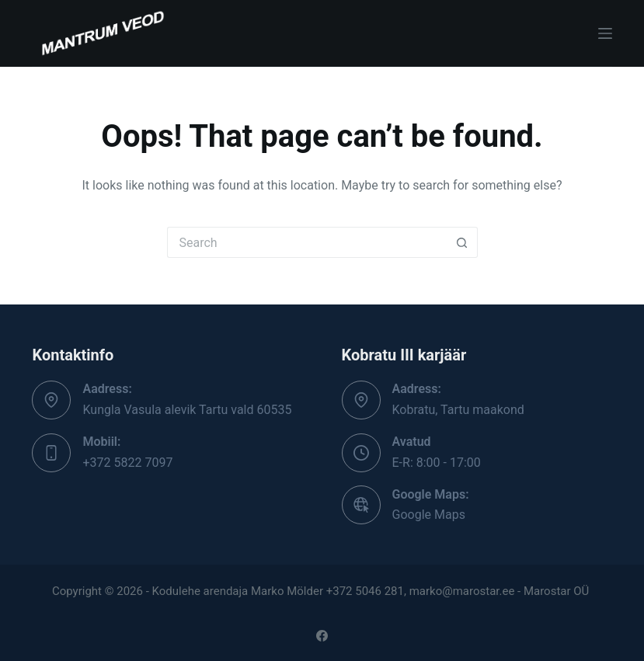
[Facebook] (322, 636)
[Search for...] (307, 242)
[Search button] (462, 242)
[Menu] (605, 33)
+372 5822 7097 (127, 463)
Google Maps (429, 515)
